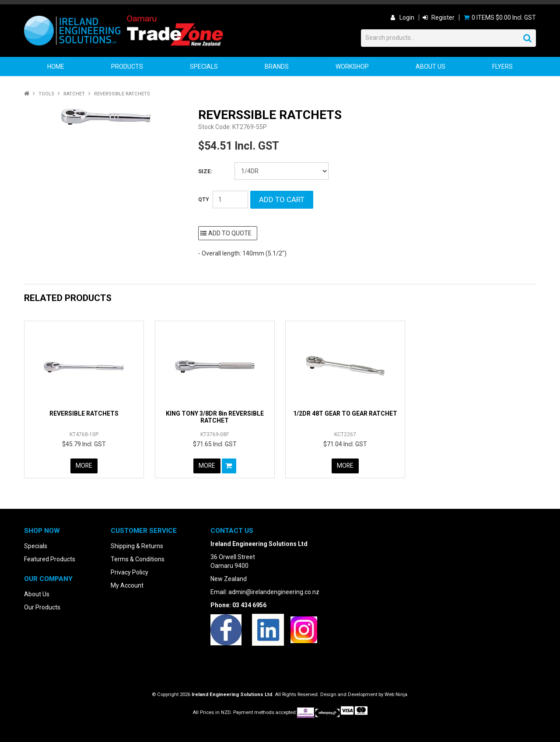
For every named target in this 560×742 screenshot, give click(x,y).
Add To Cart (229, 466)
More (84, 466)
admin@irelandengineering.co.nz (274, 592)
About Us (430, 66)
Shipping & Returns (137, 546)
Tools (46, 94)
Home (56, 66)
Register (443, 17)
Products (127, 66)
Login (407, 17)
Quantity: (204, 199)
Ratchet (74, 94)
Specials (204, 66)
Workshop (352, 66)
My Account (127, 585)
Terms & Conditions (138, 559)
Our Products (42, 607)
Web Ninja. (397, 695)
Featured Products (50, 559)
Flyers (502, 66)
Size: (205, 171)
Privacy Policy (129, 572)
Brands (277, 66)
